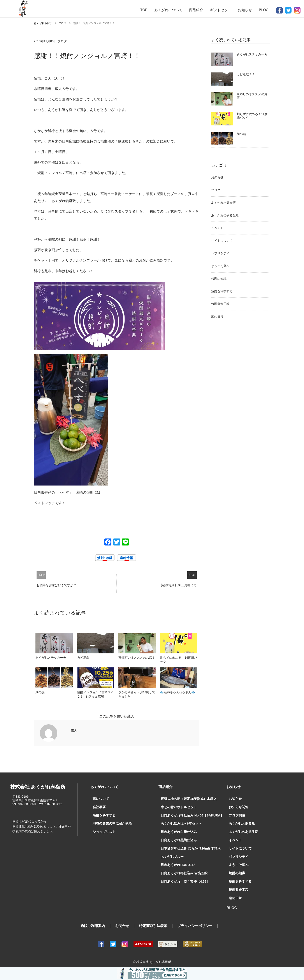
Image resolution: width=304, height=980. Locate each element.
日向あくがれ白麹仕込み (177, 831)
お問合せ (122, 923)
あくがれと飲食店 (223, 203)
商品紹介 (196, 10)
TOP (144, 10)
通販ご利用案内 (93, 923)
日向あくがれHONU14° (177, 863)
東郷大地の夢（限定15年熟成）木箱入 (187, 799)
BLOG (264, 10)
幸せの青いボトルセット (177, 807)
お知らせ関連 (238, 807)
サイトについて (222, 241)
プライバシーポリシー (195, 923)
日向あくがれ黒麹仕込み (177, 839)
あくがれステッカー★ (252, 54)
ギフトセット (221, 10)
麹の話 (241, 134)
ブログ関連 (236, 815)
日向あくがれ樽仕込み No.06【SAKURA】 (190, 815)
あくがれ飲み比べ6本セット (180, 823)
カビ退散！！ (246, 74)
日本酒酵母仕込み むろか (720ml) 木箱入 (189, 847)
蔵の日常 (217, 317)
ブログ (216, 190)
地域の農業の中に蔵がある (111, 823)
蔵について (100, 799)
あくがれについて (168, 10)
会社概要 (99, 807)
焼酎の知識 (219, 279)
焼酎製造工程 (220, 304)
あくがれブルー (171, 855)
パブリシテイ (220, 253)
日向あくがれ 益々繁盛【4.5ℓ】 (183, 879)
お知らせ (217, 177)
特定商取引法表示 (153, 923)
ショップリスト (103, 831)
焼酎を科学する (222, 291)
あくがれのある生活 (225, 215)
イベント (217, 228)
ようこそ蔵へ (220, 266)
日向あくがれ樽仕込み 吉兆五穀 (183, 871)
